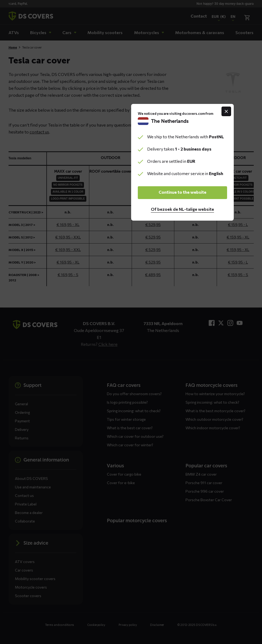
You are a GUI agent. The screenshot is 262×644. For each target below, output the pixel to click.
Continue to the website (131, 352)
